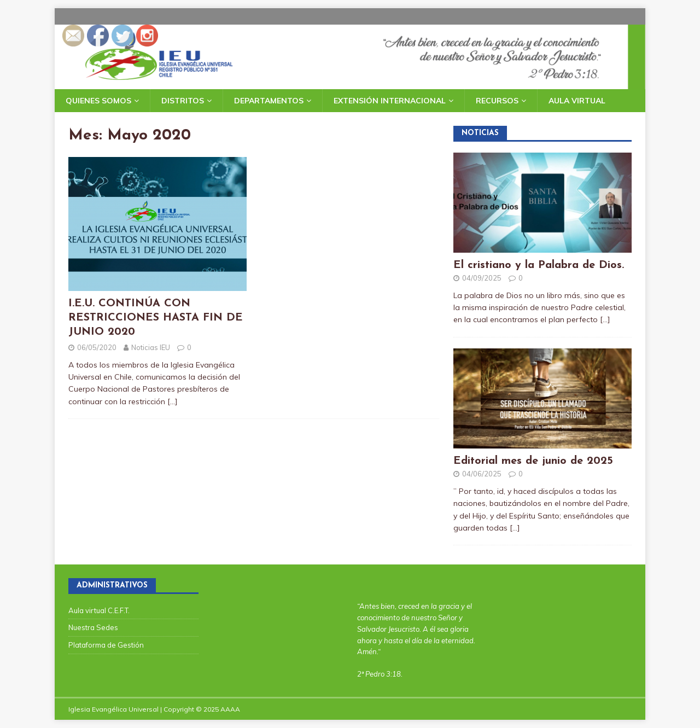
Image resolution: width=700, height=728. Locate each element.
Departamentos (269, 101)
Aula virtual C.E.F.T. (99, 610)
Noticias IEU (151, 347)
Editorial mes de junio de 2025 (533, 461)
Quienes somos (98, 101)
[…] (173, 401)
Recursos (497, 101)
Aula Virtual (577, 101)
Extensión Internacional (390, 101)
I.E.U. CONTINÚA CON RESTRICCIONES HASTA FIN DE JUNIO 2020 (156, 318)
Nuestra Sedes (93, 627)
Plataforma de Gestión (106, 645)
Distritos (183, 101)
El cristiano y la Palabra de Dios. (539, 265)
